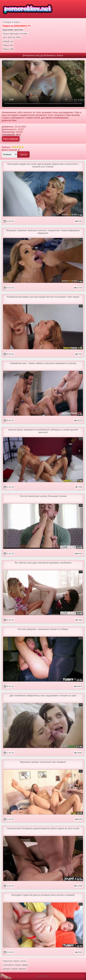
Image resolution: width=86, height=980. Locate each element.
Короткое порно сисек (14, 961)
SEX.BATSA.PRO (12, 37)
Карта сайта (43, 976)
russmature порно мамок (16, 965)
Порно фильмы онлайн (15, 34)
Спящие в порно (11, 22)
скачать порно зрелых (14, 969)
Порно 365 (8, 49)
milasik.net (8, 41)
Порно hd (8, 45)
